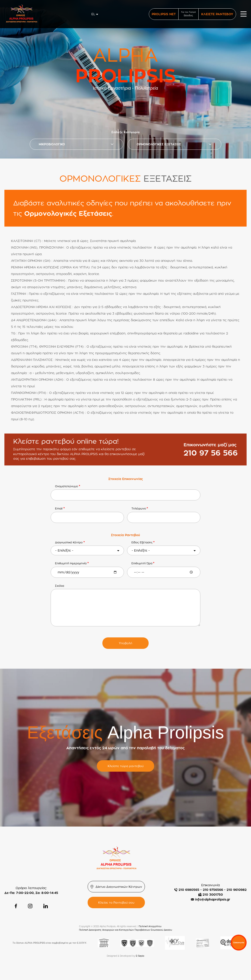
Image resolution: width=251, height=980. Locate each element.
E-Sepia (140, 956)
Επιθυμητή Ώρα (142, 563)
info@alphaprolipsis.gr (213, 899)
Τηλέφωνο (139, 508)
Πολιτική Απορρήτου (150, 926)
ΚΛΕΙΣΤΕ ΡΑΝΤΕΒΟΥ (217, 14)
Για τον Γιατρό (188, 14)
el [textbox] (93, 14)
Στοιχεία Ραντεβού (125, 535)
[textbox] (87, 550)
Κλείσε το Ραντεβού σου (116, 902)
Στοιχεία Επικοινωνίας (126, 479)
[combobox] (95, 14)
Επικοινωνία (239, 943)
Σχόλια (60, 586)
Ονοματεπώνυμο (66, 486)
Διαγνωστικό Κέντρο (69, 542)
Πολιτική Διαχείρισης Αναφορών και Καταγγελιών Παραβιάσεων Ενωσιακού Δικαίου (125, 930)
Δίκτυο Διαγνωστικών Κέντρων (119, 887)
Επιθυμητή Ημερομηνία (71, 563)
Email (59, 508)
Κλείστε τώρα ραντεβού (126, 766)
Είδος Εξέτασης (142, 542)
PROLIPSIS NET (164, 14)
